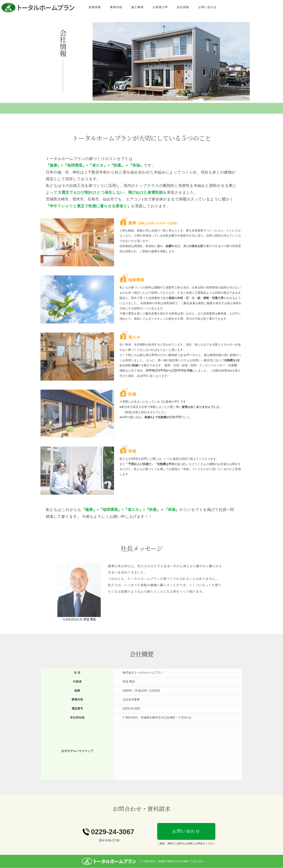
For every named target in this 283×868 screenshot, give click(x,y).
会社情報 (216, 7)
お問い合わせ (241, 7)
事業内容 (149, 7)
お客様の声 (193, 7)
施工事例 (171, 7)
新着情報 (128, 7)
